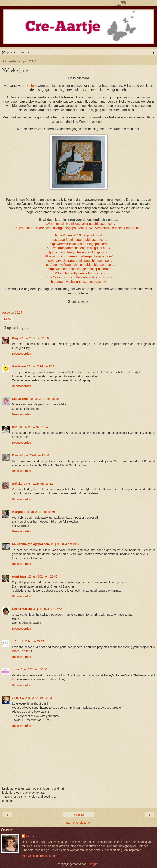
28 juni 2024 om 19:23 (65, 544)
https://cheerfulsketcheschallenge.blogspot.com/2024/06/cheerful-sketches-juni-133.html (79, 228)
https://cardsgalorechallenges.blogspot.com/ (79, 248)
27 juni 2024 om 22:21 (41, 366)
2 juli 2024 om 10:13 (38, 698)
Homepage (79, 815)
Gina (15, 455)
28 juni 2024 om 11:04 (33, 427)
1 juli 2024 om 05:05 (31, 641)
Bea (15, 427)
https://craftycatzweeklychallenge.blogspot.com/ (78, 256)
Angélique (20, 576)
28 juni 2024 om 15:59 (40, 512)
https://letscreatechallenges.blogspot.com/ (79, 269)
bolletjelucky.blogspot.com (31, 544)
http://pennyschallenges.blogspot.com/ (78, 282)
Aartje (30, 836)
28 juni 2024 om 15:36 (34, 455)
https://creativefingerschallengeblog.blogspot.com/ (78, 265)
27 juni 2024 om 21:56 (34, 338)
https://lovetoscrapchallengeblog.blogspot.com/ (78, 277)
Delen (7, 319)
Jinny (16, 669)
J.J (14, 641)
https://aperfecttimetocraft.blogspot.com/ (78, 240)
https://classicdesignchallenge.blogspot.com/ (78, 252)
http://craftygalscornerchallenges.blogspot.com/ (79, 261)
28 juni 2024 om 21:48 (43, 576)
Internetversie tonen (78, 823)
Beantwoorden (22, 354)
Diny (15, 338)
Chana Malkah (22, 609)
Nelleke (32, 86)
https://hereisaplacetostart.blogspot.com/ (78, 244)
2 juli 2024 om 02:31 (34, 669)
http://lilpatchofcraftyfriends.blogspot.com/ (78, 273)
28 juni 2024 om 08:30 (44, 399)
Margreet (18, 512)
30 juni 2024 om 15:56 (48, 609)
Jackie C (18, 698)
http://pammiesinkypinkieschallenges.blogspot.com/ (78, 224)
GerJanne (19, 366)
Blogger (93, 864)
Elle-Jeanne (20, 399)
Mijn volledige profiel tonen (39, 856)
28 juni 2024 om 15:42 (38, 484)
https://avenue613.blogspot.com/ (79, 235)
